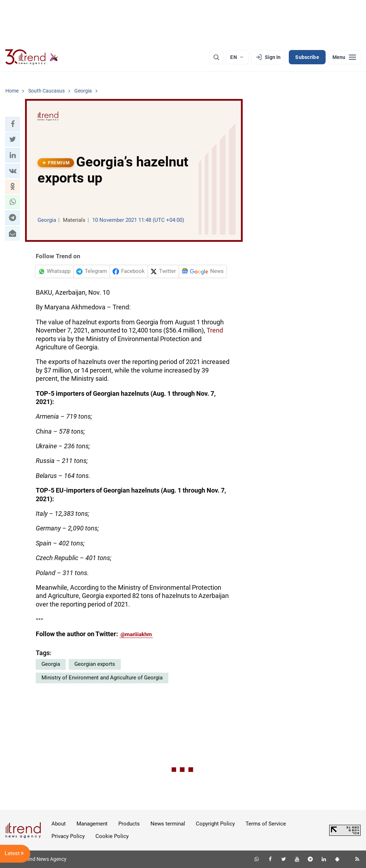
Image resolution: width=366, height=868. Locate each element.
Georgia (51, 664)
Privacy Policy (68, 836)
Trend (215, 330)
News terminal (168, 824)
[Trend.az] (32, 57)
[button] (13, 124)
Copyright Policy (215, 824)
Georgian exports (95, 664)
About (59, 824)
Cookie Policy (112, 836)
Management (92, 824)
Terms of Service (266, 824)
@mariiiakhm (136, 634)
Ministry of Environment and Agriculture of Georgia (102, 678)
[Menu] (344, 57)
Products (129, 824)
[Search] (216, 57)
